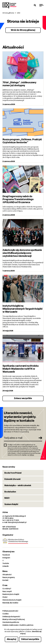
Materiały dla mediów (10, 603)
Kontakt (5, 580)
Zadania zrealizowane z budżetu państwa (18, 625)
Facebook (6, 555)
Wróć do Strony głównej (23, 30)
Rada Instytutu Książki (11, 594)
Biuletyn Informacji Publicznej (14, 619)
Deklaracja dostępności (11, 616)
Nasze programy (9, 577)
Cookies (6, 614)
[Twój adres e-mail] (20, 438)
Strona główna (8, 13)
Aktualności (7, 574)
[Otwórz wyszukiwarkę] (35, 5)
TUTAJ (32, 455)
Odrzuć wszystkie (30, 639)
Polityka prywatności (10, 611)
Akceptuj (11, 639)
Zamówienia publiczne (11, 622)
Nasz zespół (7, 591)
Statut (5, 597)
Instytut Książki (9, 5)
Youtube (6, 563)
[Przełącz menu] (41, 5)
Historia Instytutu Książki (12, 600)
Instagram (6, 558)
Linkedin (6, 566)
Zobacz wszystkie (23, 398)
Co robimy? (7, 589)
